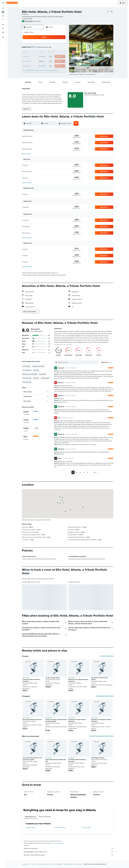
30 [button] (49, 61)
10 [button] (53, 48)
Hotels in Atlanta (86, 828)
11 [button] (57, 48)
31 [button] (53, 61)
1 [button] (44, 44)
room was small (27, 370)
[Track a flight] (3, 28)
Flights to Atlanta (31, 828)
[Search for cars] (3, 16)
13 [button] (36, 52)
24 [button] (53, 57)
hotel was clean (27, 378)
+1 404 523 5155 (27, 19)
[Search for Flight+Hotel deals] (3, 20)
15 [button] (44, 52)
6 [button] (36, 48)
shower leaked (45, 378)
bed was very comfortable (30, 374)
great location (26, 366)
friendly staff (42, 374)
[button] (3, 3)
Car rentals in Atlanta (60, 828)
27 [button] (36, 61)
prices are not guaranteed (58, 843)
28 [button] (40, 61)
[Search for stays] (3, 12)
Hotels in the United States (55, 864)
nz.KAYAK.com (25, 864)
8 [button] (44, 48)
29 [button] (44, 61)
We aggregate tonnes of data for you (69, 852)
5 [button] (62, 44)
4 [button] (57, 44)
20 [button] (36, 57)
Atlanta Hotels (78, 864)
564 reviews (37, 21)
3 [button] (53, 44)
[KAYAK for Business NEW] (3, 32)
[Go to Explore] (3, 25)
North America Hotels (42, 864)
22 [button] (44, 57)
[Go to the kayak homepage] (12, 3)
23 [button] (49, 57)
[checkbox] (31, 413)
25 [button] (57, 57)
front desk (36, 378)
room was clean (27, 382)
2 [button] (49, 44)
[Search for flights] (3, 8)
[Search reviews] (78, 362)
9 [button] (49, 48)
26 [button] (62, 57)
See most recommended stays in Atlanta (101, 736)
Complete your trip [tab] (30, 817)
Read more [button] (58, 430)
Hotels (33, 864)
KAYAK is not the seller (69, 848)
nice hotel (36, 370)
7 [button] (40, 48)
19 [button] (62, 52)
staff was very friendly (38, 366)
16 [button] (49, 52)
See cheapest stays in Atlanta (105, 696)
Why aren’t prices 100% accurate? (69, 855)
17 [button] (53, 52)
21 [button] (40, 57)
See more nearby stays (107, 656)
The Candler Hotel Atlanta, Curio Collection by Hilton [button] (32, 759)
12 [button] (62, 48)
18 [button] (57, 52)
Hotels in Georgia (68, 864)
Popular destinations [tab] (45, 817)
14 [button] (40, 52)
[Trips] (3, 37)
